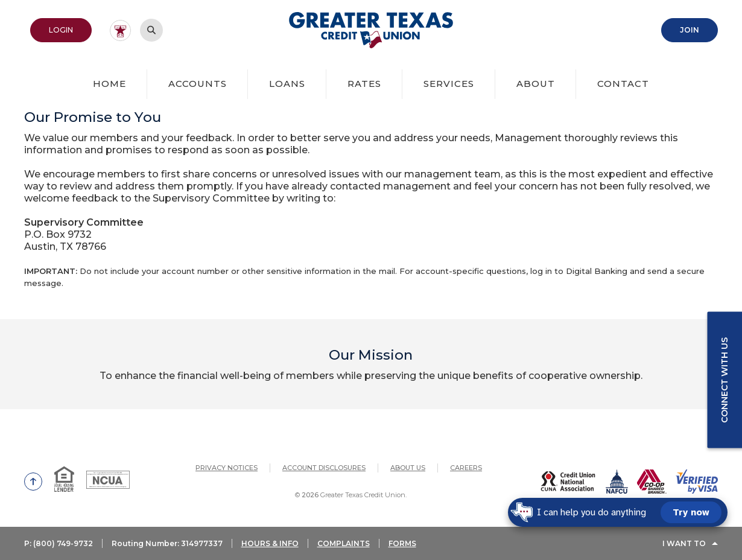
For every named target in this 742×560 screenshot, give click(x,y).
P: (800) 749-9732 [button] (59, 543)
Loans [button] (287, 84)
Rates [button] (364, 84)
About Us (408, 468)
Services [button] (449, 84)
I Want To (684, 543)
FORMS (402, 543)
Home (109, 84)
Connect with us (725, 380)
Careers (466, 468)
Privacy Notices (227, 468)
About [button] (536, 84)
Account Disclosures (324, 468)
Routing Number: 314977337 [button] (167, 543)
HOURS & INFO (270, 543)
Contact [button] (623, 84)
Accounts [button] (198, 84)
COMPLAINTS (344, 543)
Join (690, 30)
